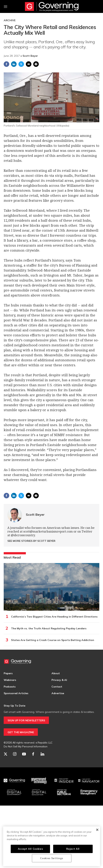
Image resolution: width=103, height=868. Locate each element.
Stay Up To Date (14, 706)
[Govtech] (39, 781)
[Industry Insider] (64, 781)
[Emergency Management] (89, 792)
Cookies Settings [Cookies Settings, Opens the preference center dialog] (52, 858)
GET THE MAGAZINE (21, 732)
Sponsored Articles (16, 693)
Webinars (10, 680)
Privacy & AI (59, 680)
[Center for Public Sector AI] (64, 792)
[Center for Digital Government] (14, 792)
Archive (10, 20)
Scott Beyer (35, 515)
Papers (8, 673)
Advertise (58, 693)
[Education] (39, 792)
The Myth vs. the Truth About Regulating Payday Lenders (49, 628)
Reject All (73, 849)
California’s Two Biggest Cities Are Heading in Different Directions (54, 617)
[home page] (52, 6)
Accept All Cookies (30, 849)
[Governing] (14, 781)
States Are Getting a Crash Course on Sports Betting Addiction (53, 640)
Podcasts (10, 687)
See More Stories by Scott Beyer (31, 541)
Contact (57, 687)
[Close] (97, 830)
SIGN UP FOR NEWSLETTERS (26, 720)
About (56, 673)
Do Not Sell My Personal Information (26, 746)
